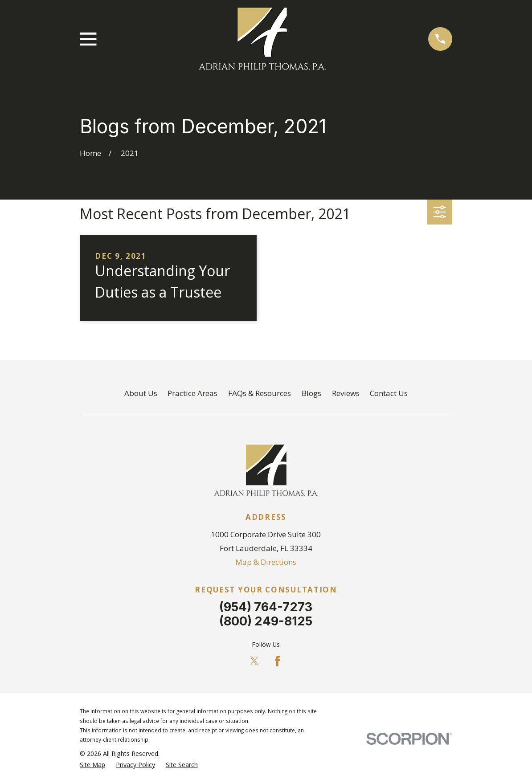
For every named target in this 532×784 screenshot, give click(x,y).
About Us (141, 393)
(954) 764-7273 (266, 607)
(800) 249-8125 (266, 621)
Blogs (311, 393)
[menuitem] (92, 765)
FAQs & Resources (260, 393)
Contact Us (389, 393)
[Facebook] (278, 661)
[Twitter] (254, 661)
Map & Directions (266, 562)
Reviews (346, 393)
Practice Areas (192, 393)
